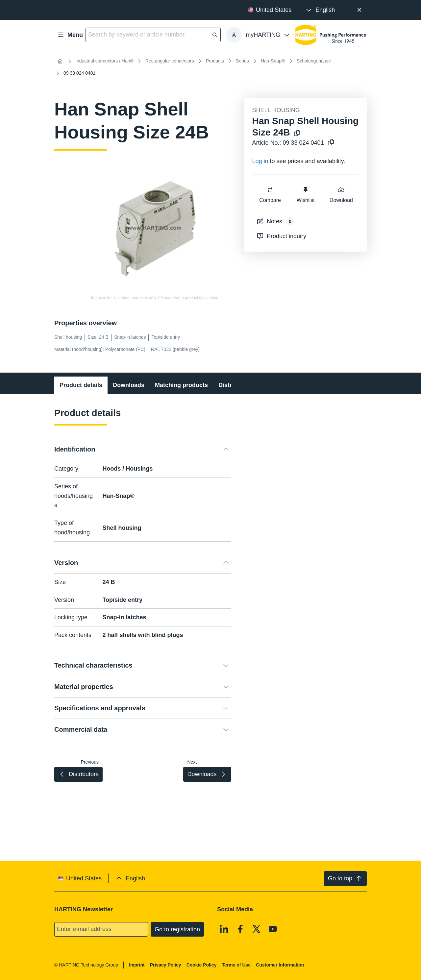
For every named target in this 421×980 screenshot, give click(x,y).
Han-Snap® (273, 61)
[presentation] (320, 10)
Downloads (129, 385)
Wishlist (305, 195)
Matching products (181, 385)
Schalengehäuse (314, 61)
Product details (81, 385)
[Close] (359, 10)
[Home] (60, 61)
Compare (270, 195)
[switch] (270, 190)
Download (341, 195)
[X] (257, 929)
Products (215, 61)
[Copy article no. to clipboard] (331, 143)
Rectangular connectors (170, 61)
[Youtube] (273, 929)
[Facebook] (240, 929)
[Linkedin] (224, 929)
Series (242, 61)
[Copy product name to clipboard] (297, 134)
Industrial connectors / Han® (104, 61)
